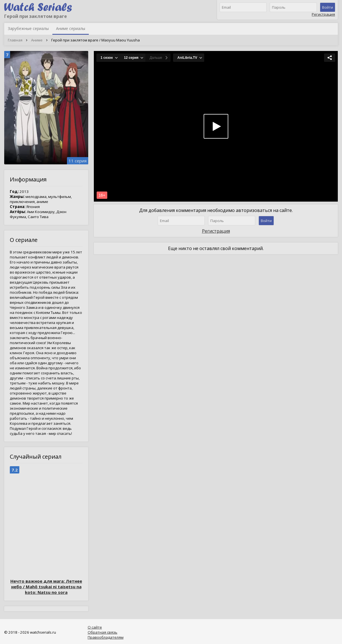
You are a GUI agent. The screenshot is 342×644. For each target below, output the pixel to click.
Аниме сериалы (71, 28)
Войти (328, 7)
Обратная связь (103, 632)
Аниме (37, 40)
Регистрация (323, 14)
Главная (15, 40)
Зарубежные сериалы (28, 28)
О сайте (95, 627)
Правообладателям (106, 637)
